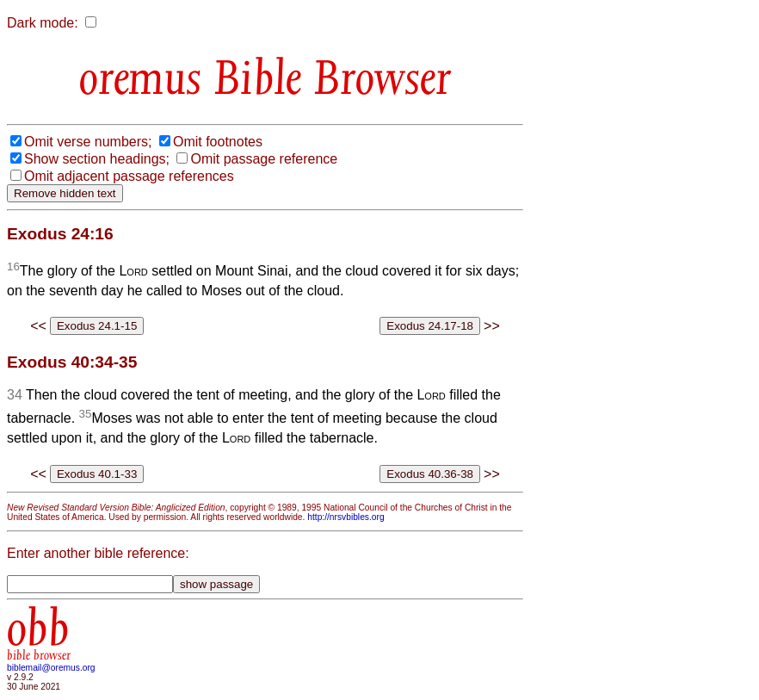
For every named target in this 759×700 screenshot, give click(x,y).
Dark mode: (43, 23)
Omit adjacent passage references (129, 176)
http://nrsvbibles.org (346, 517)
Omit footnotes (218, 142)
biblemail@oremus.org (51, 668)
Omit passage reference (264, 159)
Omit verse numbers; (88, 142)
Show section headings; (97, 159)
